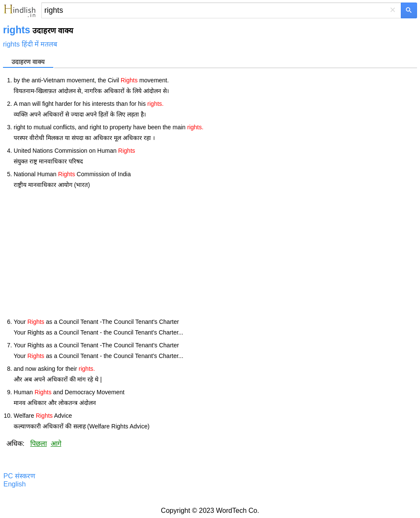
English (14, 484)
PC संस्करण (19, 476)
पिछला (39, 444)
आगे (56, 444)
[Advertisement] (215, 253)
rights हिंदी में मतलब (30, 44)
